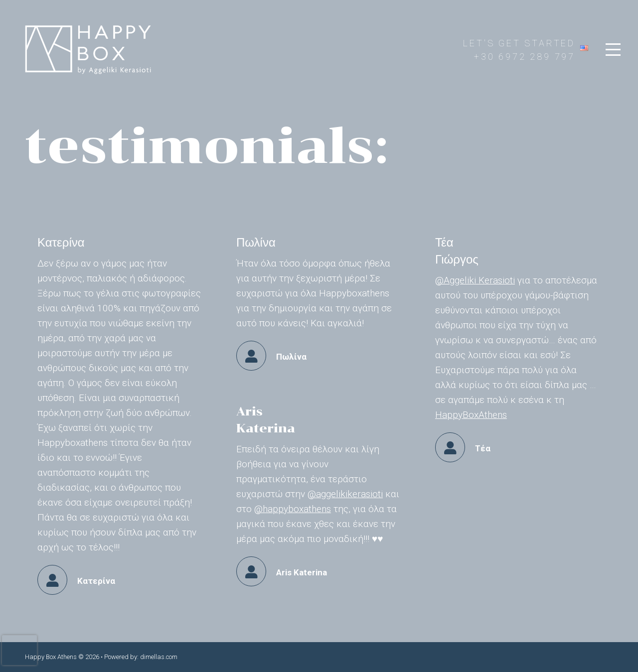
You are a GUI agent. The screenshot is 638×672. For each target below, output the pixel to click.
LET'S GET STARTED (519, 43)
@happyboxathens (293, 509)
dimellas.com (159, 657)
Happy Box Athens (51, 657)
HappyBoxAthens (471, 415)
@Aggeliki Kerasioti (475, 280)
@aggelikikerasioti (345, 494)
